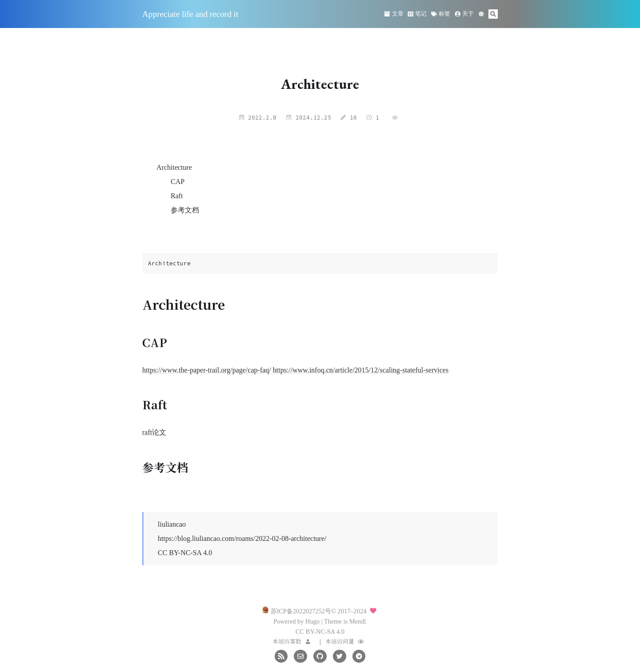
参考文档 (185, 210)
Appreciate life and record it (190, 14)
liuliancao (172, 524)
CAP (178, 182)
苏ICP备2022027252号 (301, 611)
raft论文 (154, 432)
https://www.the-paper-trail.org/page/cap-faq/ (207, 370)
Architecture (174, 167)
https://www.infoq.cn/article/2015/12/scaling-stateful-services (361, 370)
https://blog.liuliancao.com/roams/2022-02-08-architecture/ (242, 538)
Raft (177, 196)
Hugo (312, 621)
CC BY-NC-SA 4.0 (185, 553)
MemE (358, 621)
